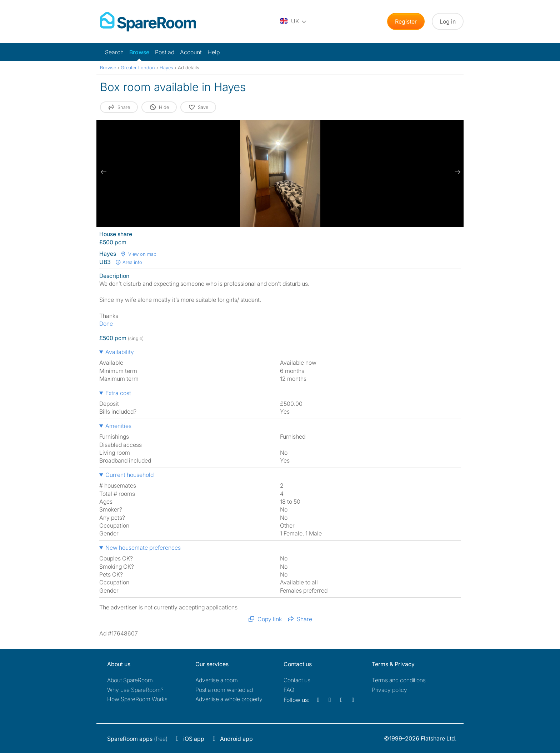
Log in (448, 21)
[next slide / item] (456, 172)
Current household (129, 475)
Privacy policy (389, 690)
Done (106, 324)
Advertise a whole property (229, 699)
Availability (120, 352)
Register (406, 21)
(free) (137, 739)
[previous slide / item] (104, 172)
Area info (129, 262)
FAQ (289, 690)
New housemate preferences (143, 548)
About (130, 680)
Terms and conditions (399, 680)
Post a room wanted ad (224, 690)
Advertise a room (217, 680)
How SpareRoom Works (137, 699)
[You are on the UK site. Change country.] (294, 21)
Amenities (118, 426)
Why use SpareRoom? (135, 690)
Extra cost (118, 393)
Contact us (297, 680)
